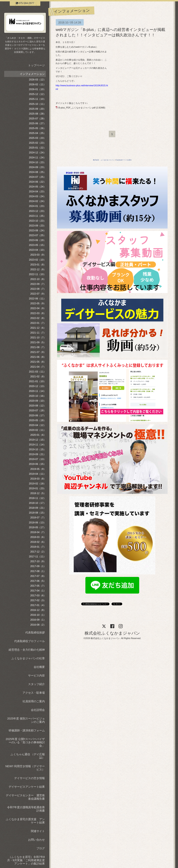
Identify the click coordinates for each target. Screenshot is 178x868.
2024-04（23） (37, 192)
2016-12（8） (38, 610)
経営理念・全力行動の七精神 (27, 650)
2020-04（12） (37, 425)
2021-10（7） (38, 338)
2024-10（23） (37, 162)
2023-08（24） (37, 230)
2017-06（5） (38, 581)
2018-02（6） (38, 542)
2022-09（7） (38, 284)
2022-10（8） (38, 279)
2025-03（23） (37, 138)
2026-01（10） (37, 89)
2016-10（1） (38, 615)
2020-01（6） (38, 435)
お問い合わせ (36, 840)
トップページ (36, 65)
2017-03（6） (38, 595)
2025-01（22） (37, 148)
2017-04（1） (38, 591)
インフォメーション (32, 74)
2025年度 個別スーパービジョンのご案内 (26, 720)
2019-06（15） (37, 464)
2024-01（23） (37, 206)
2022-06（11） (37, 299)
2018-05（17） (37, 527)
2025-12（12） (37, 94)
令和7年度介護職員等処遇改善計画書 (26, 809)
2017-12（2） (38, 552)
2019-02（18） (37, 484)
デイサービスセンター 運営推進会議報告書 (25, 797)
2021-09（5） (38, 342)
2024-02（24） (37, 201)
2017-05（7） (38, 586)
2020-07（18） (37, 410)
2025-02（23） (37, 143)
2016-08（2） (38, 625)
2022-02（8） (38, 318)
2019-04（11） (37, 474)
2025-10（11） (37, 104)
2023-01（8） (38, 265)
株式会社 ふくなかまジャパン (104, 160)
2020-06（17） (37, 415)
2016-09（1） (38, 620)
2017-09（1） (38, 566)
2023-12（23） (37, 211)
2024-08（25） (37, 172)
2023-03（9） (38, 255)
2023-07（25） (37, 235)
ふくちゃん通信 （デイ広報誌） (28, 756)
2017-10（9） (38, 561)
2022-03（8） (38, 313)
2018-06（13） (37, 523)
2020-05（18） (37, 420)
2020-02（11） (37, 430)
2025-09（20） (37, 109)
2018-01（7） (38, 547)
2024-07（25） (37, 177)
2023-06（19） (37, 240)
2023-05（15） (37, 245)
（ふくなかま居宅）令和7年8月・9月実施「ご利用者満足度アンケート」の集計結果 (26, 860)
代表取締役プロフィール (29, 641)
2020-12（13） (37, 386)
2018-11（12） (37, 498)
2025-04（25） (37, 133)
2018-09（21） (37, 508)
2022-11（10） (37, 274)
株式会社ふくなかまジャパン (112, 633)
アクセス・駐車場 (34, 693)
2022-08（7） (38, 289)
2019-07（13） (37, 459)
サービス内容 (36, 676)
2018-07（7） (38, 518)
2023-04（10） (37, 250)
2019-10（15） (37, 449)
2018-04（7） (38, 532)
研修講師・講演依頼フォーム (27, 730)
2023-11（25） (37, 216)
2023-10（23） (37, 221)
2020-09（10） (37, 401)
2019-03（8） (38, 479)
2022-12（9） (38, 269)
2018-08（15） (37, 513)
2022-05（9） (38, 303)
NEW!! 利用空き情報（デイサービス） (25, 768)
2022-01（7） (38, 323)
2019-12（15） (37, 440)
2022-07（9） (38, 294)
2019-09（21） (37, 454)
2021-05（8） (38, 362)
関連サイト (38, 831)
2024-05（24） (37, 187)
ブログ (41, 848)
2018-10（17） (37, 503)
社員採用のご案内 (34, 701)
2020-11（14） (37, 391)
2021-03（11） (37, 372)
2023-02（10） (37, 260)
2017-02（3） (38, 600)
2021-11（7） (38, 333)
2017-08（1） (38, 571)
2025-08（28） (37, 114)
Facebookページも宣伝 (124, 160)
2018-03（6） (38, 537)
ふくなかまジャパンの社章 (28, 658)
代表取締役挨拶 (35, 633)
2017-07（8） (38, 576)
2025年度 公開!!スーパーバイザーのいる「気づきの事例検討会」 (25, 742)
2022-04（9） (38, 308)
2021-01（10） (37, 381)
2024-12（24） (37, 153)
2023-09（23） (37, 226)
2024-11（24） (37, 158)
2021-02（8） (38, 377)
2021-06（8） (38, 357)
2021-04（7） (38, 367)
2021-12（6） (38, 328)
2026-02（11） (37, 84)
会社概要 (39, 667)
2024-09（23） (37, 167)
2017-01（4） (38, 605)
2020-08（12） (37, 406)
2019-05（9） (38, 469)
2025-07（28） (37, 119)
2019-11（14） (37, 445)
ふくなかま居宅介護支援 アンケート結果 (25, 821)
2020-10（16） (37, 396)
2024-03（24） (37, 196)
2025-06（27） (37, 123)
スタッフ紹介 (36, 684)
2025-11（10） (37, 99)
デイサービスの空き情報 (29, 778)
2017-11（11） (37, 557)
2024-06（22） (37, 182)
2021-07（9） (38, 352)
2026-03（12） (37, 80)
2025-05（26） (37, 128)
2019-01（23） (37, 488)
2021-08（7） (38, 347)
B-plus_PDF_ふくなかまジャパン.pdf (77, 108)
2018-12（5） (38, 493)
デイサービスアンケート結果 (27, 787)
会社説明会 (38, 710)
